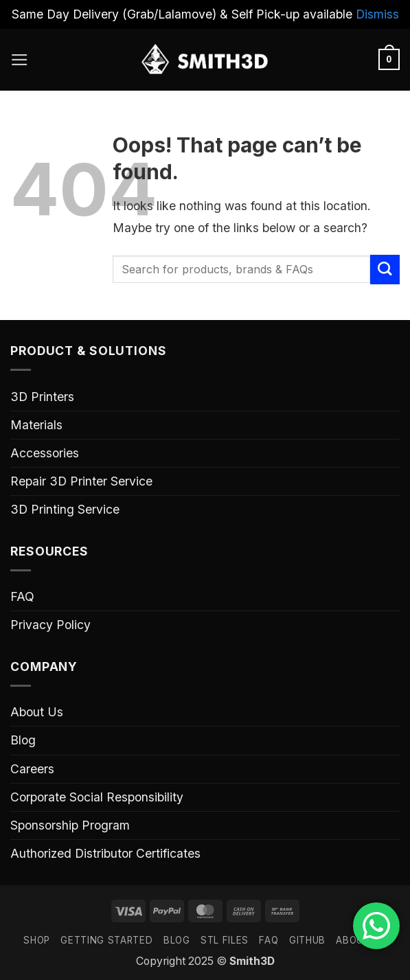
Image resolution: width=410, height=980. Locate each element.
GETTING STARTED (106, 940)
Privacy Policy (50, 625)
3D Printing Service (65, 509)
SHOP (37, 940)
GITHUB (307, 940)
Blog (23, 740)
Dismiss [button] (377, 14)
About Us (37, 712)
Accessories (45, 453)
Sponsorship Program (70, 825)
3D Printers (42, 397)
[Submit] (385, 270)
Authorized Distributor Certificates (105, 853)
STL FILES (225, 940)
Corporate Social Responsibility (97, 797)
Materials (36, 425)
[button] (20, 60)
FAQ (22, 596)
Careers (32, 769)
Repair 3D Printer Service (81, 481)
